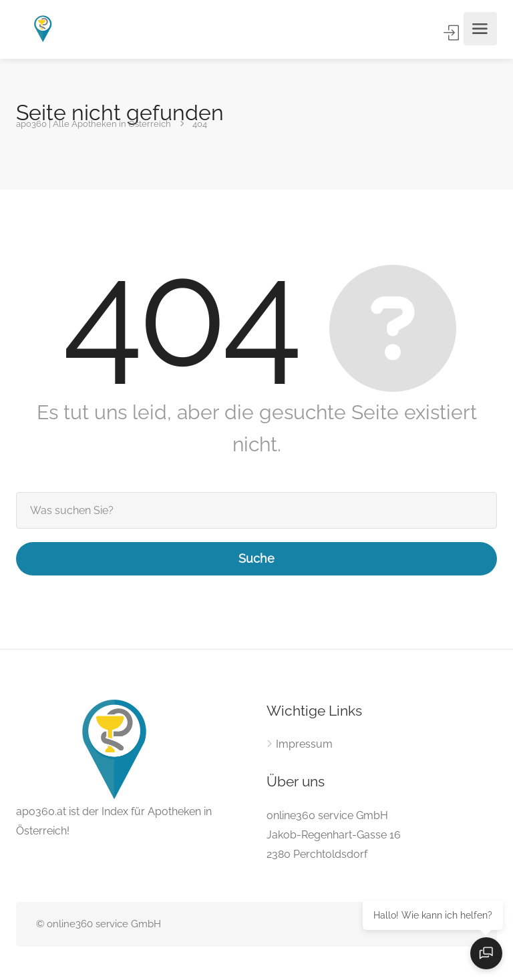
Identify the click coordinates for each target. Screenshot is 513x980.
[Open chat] (486, 953)
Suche (256, 558)
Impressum (304, 744)
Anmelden (453, 32)
